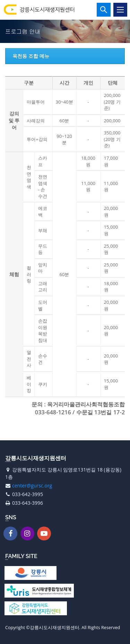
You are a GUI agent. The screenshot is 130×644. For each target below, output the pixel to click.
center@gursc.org (32, 486)
